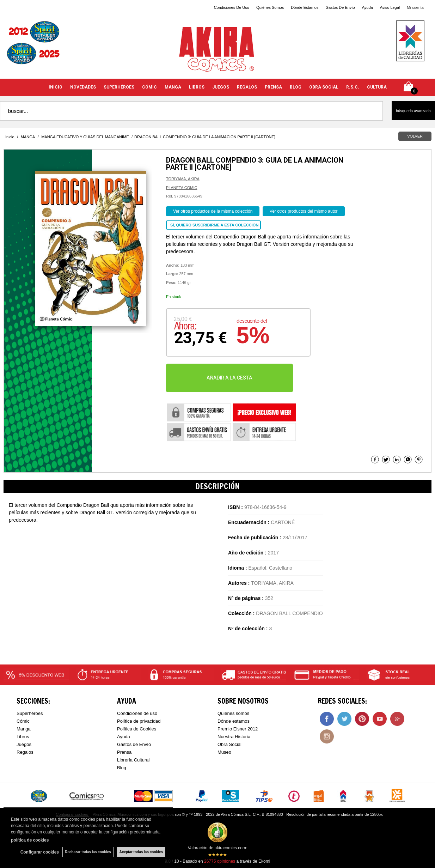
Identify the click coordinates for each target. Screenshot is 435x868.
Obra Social (229, 744)
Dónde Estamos (305, 7)
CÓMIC (149, 87)
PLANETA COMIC (182, 188)
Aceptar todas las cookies (141, 852)
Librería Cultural (133, 760)
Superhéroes (30, 713)
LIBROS (197, 87)
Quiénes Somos (270, 7)
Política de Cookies (137, 729)
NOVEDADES (83, 87)
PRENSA (273, 87)
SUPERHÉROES (119, 87)
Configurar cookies (40, 852)
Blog (122, 768)
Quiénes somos (233, 713)
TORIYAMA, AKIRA (183, 179)
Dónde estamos (234, 721)
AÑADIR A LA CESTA (229, 378)
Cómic (23, 721)
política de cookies (30, 840)
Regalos (25, 752)
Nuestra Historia (234, 737)
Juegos (24, 744)
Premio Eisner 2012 (238, 729)
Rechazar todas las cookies (88, 852)
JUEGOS (221, 87)
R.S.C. (353, 87)
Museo (224, 752)
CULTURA (377, 87)
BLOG (296, 87)
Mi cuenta (415, 7)
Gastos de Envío (134, 744)
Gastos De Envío (340, 7)
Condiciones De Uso (232, 7)
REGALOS (247, 87)
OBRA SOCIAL (324, 87)
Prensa (124, 752)
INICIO (56, 87)
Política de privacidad (139, 721)
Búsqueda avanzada (413, 111)
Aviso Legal (390, 7)
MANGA (173, 87)
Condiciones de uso (137, 713)
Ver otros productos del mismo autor (304, 211)
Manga (24, 729)
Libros (23, 737)
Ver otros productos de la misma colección (213, 211)
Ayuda (367, 7)
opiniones (220, 861)
